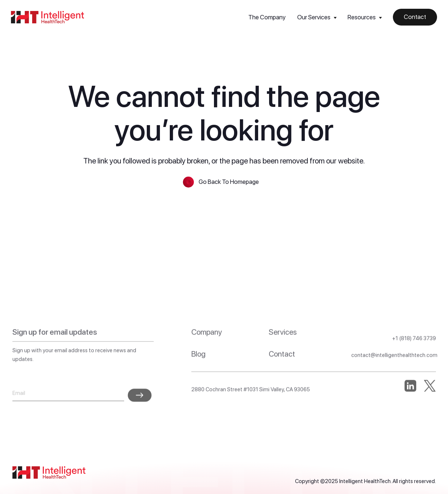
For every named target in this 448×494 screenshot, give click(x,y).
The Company (267, 17)
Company (207, 348)
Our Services (314, 17)
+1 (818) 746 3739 (414, 355)
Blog (198, 370)
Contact (282, 370)
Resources (362, 17)
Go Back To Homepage (229, 182)
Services (283, 348)
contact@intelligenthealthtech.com (394, 371)
